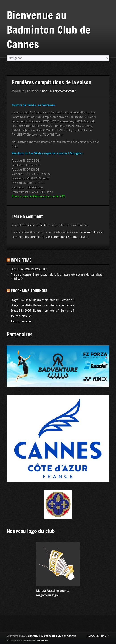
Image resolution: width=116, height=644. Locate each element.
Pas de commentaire (63, 91)
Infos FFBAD (21, 260)
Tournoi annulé (21, 316)
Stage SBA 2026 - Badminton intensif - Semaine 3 (42, 300)
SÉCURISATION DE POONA (28, 269)
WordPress (31, 640)
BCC (45, 91)
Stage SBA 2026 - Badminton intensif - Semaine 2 (42, 305)
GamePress (42, 640)
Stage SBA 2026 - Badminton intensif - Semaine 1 (42, 311)
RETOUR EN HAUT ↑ (98, 636)
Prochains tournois (29, 291)
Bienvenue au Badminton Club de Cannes (49, 30)
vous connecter (38, 225)
